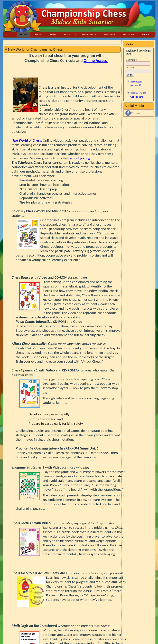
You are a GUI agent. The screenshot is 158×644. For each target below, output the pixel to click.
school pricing (80, 158)
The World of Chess (27, 140)
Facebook (136, 113)
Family (68, 34)
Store (145, 34)
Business (109, 34)
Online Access (96, 60)
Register (128, 34)
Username (131, 60)
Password (131, 67)
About (38, 34)
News (53, 34)
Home (24, 34)
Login (130, 75)
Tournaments (88, 34)
